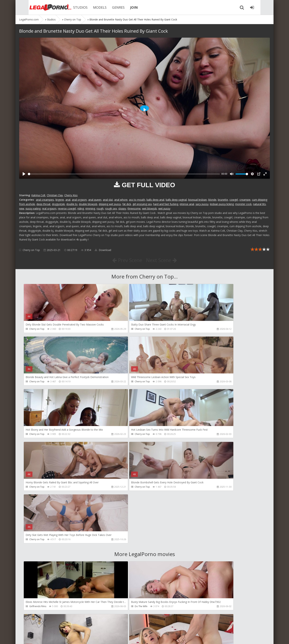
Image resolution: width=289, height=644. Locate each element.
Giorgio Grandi (37, 608)
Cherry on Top (31, 250)
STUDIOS (72, 7)
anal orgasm (79, 200)
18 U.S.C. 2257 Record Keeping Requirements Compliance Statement (137, 637)
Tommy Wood (37, 555)
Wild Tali (195, 608)
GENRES (109, 7)
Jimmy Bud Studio (119, 608)
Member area (45, 627)
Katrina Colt (38, 195)
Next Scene (163, 260)
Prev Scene (126, 260)
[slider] (124, 174)
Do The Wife (117, 502)
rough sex (111, 208)
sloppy (122, 208)
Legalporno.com (39, 7)
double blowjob (88, 204)
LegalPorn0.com (46, 637)
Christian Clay (55, 195)
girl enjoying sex (142, 204)
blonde (212, 200)
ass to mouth (137, 200)
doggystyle (58, 204)
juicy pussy (202, 204)
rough (100, 208)
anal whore (121, 200)
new (22, 208)
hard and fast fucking (166, 204)
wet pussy (164, 208)
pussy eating (33, 208)
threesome (134, 208)
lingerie (60, 200)
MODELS (91, 7)
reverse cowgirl (67, 208)
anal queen (95, 200)
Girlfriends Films (38, 502)
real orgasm (49, 208)
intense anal (187, 204)
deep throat (43, 204)
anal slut (108, 200)
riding (81, 208)
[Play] (24, 174)
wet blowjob (149, 208)
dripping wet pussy (110, 204)
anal (68, 200)
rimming (90, 208)
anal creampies (45, 200)
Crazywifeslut (198, 555)
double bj (72, 204)
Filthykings (116, 555)
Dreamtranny (198, 502)
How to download (72, 627)
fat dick (127, 204)
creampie (245, 200)
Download (103, 250)
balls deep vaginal (176, 200)
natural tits (259, 204)
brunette (223, 200)
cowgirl (234, 200)
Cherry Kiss (71, 195)
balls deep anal (155, 200)
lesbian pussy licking (222, 204)
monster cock (243, 204)
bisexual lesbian (197, 200)
